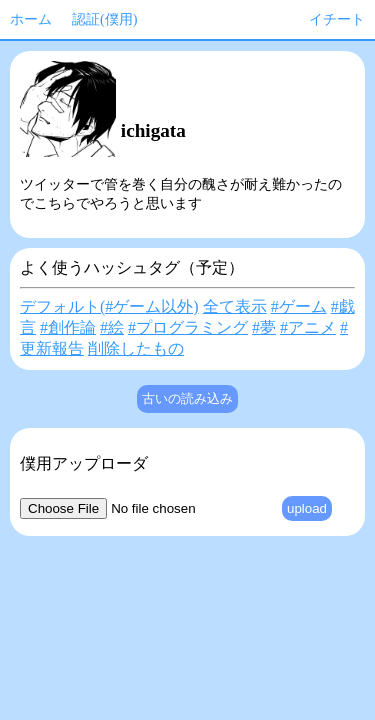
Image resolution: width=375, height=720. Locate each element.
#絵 (112, 327)
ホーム (31, 19)
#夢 (264, 327)
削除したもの (136, 348)
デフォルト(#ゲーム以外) (109, 306)
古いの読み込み (187, 398)
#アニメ (308, 327)
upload (307, 508)
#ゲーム (299, 306)
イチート (337, 19)
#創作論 (68, 327)
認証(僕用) (105, 19)
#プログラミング (188, 327)
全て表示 (235, 306)
